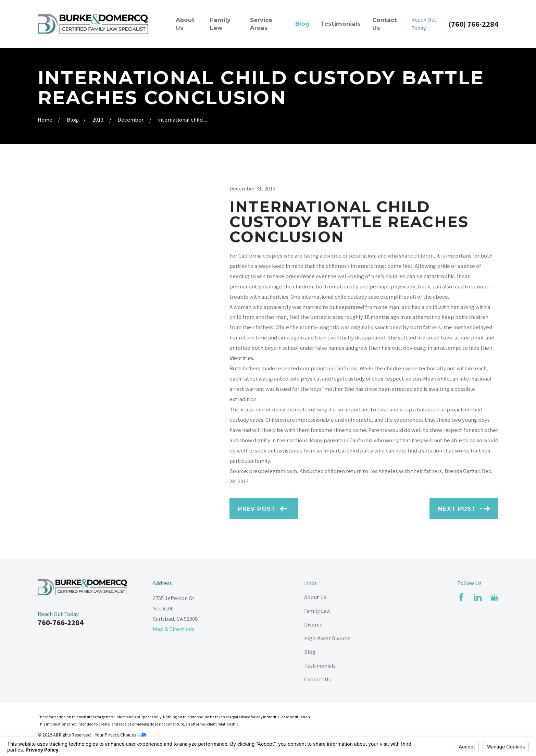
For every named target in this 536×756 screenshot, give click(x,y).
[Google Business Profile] (494, 597)
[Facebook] (461, 597)
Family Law (317, 611)
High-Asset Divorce (327, 638)
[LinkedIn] (478, 597)
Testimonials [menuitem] (341, 24)
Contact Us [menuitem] (385, 24)
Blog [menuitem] (302, 24)
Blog (310, 652)
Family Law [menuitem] (220, 24)
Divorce (313, 625)
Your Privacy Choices (120, 735)
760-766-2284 (61, 622)
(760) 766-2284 (473, 24)
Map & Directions (173, 629)
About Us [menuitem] (185, 24)
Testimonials (320, 666)
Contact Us (317, 679)
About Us (315, 597)
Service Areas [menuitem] (261, 24)
